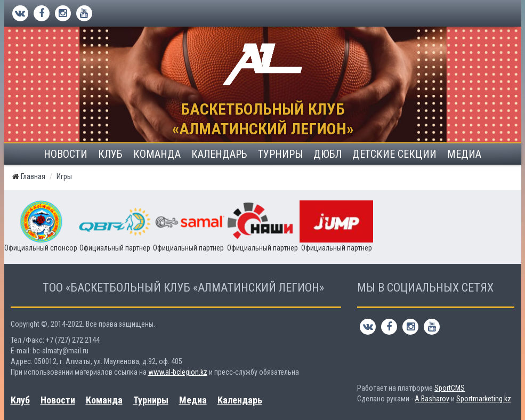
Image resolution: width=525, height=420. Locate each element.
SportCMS (450, 388)
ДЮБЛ (328, 154)
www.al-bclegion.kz (178, 372)
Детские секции (394, 154)
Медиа (464, 154)
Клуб (110, 154)
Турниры (280, 154)
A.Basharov (432, 399)
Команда (157, 154)
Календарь (219, 154)
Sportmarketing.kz (484, 399)
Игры (64, 176)
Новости (66, 154)
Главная (33, 176)
